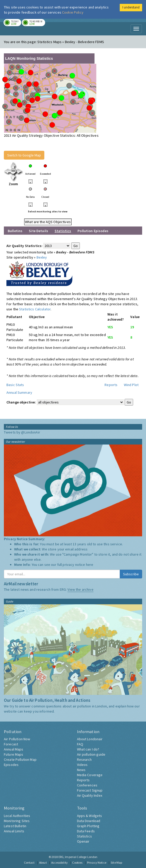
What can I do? (88, 749)
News (81, 770)
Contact (29, 862)
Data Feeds (86, 831)
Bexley (42, 257)
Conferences (87, 785)
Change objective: (21, 402)
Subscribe (131, 574)
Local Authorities (17, 816)
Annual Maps (14, 749)
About (43, 862)
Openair (83, 841)
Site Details (38, 231)
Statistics (84, 836)
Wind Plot (131, 385)
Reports (111, 385)
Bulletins (15, 231)
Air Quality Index (90, 795)
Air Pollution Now (17, 739)
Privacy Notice (97, 862)
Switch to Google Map (24, 155)
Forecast (11, 744)
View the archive (80, 589)
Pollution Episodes (93, 231)
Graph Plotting (88, 826)
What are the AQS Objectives (48, 222)
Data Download (89, 821)
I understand (131, 7)
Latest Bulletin (15, 826)
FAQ (80, 744)
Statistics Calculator (35, 309)
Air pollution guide (91, 754)
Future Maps (14, 754)
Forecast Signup (90, 790)
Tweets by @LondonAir (22, 432)
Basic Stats (15, 385)
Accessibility (59, 862)
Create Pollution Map (20, 759)
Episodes (11, 765)
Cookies (77, 862)
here (90, 565)
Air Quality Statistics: (24, 246)
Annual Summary (19, 392)
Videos (82, 765)
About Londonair (90, 739)
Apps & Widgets (90, 816)
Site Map (116, 862)
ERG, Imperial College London (78, 857)
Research (84, 759)
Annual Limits (14, 831)
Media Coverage (90, 775)
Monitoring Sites (17, 821)
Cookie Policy (73, 12)
